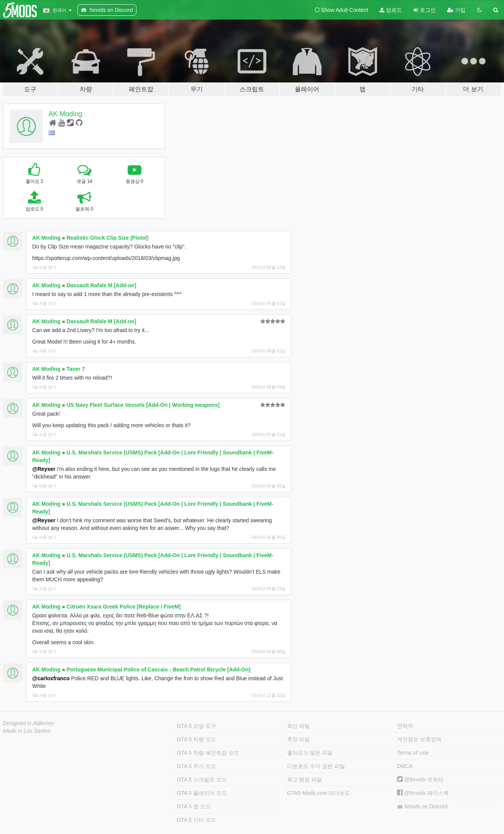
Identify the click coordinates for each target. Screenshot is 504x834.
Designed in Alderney (29, 723)
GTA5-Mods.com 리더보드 (319, 793)
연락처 (405, 726)
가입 (456, 10)
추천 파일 (299, 739)
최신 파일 (299, 726)
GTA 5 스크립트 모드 (202, 780)
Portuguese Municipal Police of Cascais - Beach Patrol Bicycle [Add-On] (158, 670)
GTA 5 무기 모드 (196, 766)
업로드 (391, 10)
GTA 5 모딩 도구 (196, 726)
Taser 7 (76, 369)
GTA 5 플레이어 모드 (202, 793)
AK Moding (66, 114)
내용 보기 (44, 267)
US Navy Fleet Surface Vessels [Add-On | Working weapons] (143, 405)
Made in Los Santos (27, 731)
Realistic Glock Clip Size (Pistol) (107, 238)
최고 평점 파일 (305, 780)
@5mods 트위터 (420, 780)
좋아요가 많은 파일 (310, 753)
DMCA (405, 766)
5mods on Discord (422, 807)
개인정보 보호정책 (419, 739)
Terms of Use (413, 753)
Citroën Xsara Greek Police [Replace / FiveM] (123, 607)
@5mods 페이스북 (423, 793)
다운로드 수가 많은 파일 (316, 766)
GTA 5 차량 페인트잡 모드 (208, 753)
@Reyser (44, 469)
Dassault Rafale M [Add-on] (101, 285)
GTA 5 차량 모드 (196, 739)
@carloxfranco (51, 678)
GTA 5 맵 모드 (194, 806)
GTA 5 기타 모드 (196, 820)
